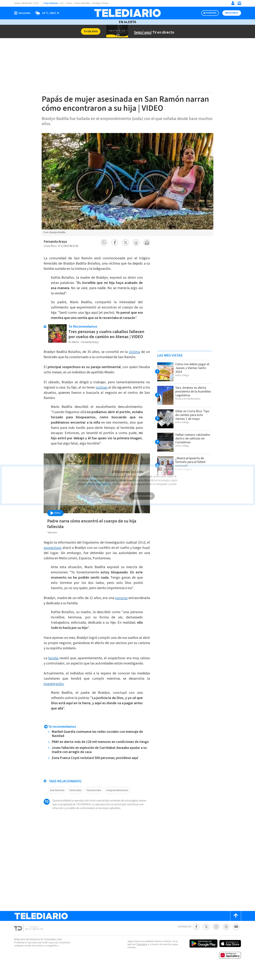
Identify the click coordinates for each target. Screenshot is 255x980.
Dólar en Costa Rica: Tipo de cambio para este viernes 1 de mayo (192, 415)
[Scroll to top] (236, 929)
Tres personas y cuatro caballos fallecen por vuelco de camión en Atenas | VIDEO (108, 338)
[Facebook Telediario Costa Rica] (196, 940)
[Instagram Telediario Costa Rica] (216, 940)
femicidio (76, 803)
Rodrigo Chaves (102, 3)
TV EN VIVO (208, 13)
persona (143, 601)
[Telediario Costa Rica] (127, 13)
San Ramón (58, 803)
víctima (139, 355)
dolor (139, 276)
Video (55, 517)
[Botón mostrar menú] (23, 13)
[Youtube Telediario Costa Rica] (236, 940)
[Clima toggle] (46, 13)
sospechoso (68, 551)
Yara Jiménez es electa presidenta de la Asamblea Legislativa (192, 391)
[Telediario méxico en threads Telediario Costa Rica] (226, 940)
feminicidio (94, 803)
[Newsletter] (239, 4)
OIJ (62, 3)
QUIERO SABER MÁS (113, 490)
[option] (128, 185)
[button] (104, 242)
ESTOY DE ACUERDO (142, 490)
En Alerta (128, 22)
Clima (69, 3)
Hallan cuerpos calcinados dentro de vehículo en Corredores (192, 438)
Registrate (231, 13)
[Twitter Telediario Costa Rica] (206, 940)
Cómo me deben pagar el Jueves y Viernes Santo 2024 (192, 368)
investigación (54, 692)
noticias (107, 391)
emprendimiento (116, 803)
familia (55, 662)
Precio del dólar (83, 3)
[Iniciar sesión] (233, 3)
